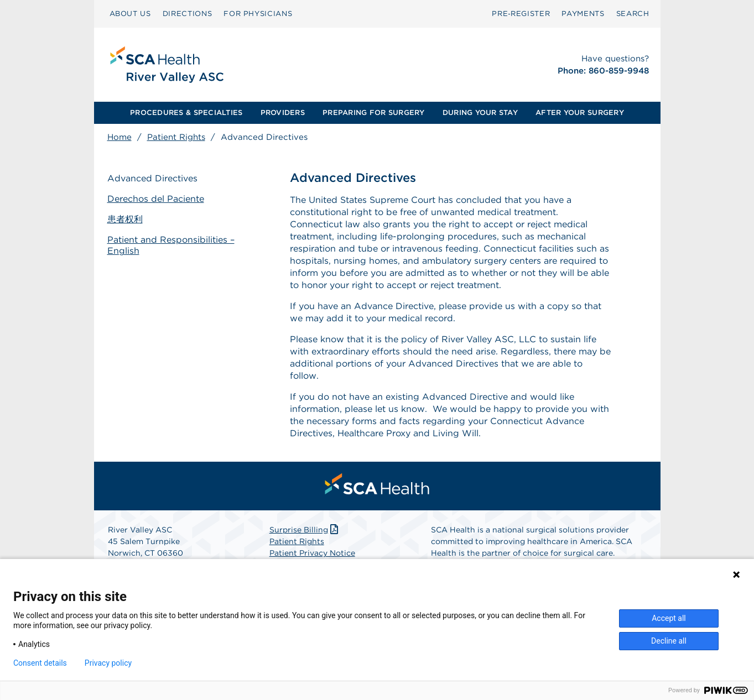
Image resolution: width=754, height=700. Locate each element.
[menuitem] (130, 14)
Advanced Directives (152, 178)
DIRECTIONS (188, 14)
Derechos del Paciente (156, 199)
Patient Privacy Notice (312, 553)
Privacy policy (108, 663)
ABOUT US (130, 14)
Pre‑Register (521, 14)
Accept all (669, 618)
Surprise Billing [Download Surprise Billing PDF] (305, 530)
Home (119, 137)
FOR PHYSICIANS (258, 14)
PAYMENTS (583, 14)
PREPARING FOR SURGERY (373, 113)
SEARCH (633, 14)
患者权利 (125, 219)
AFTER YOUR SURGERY (580, 113)
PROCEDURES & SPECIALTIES (186, 113)
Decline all (669, 641)
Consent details (40, 663)
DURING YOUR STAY (480, 113)
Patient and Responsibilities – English (171, 245)
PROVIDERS (283, 113)
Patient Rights (176, 137)
